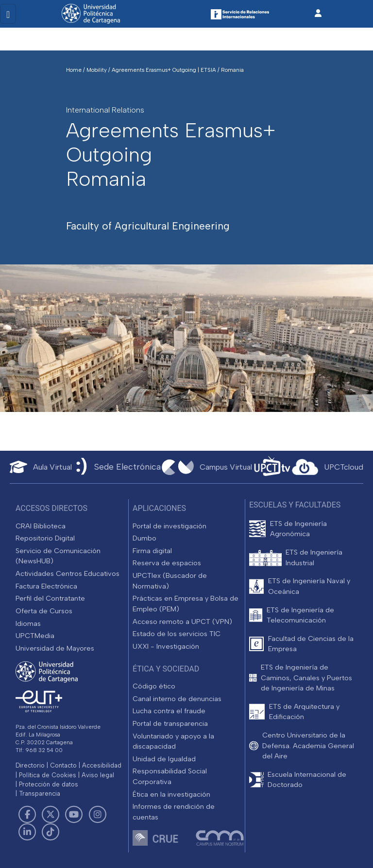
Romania (232, 70)
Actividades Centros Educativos (68, 573)
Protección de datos (49, 784)
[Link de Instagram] (98, 815)
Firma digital (152, 551)
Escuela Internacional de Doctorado (307, 780)
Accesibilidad (102, 765)
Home (75, 70)
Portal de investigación (170, 526)
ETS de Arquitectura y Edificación (304, 712)
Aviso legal (98, 775)
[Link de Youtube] (74, 815)
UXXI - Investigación (166, 646)
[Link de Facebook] (27, 815)
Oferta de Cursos (44, 611)
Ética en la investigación (171, 794)
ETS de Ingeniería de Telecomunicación (300, 615)
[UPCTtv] (272, 467)
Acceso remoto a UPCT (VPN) (182, 622)
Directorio (30, 765)
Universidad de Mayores (55, 648)
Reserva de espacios (167, 563)
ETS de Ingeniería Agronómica (298, 529)
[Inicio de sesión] (318, 13)
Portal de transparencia (170, 723)
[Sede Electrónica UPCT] (117, 467)
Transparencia (40, 794)
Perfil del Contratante (50, 598)
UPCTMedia (35, 636)
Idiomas (28, 623)
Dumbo (144, 538)
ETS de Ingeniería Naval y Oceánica (309, 586)
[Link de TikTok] (51, 832)
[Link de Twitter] (51, 815)
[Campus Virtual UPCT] (207, 467)
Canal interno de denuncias (177, 699)
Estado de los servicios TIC (177, 634)
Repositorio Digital (45, 538)
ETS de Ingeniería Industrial (314, 557)
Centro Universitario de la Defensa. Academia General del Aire (308, 745)
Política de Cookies (48, 775)
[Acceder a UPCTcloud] (328, 467)
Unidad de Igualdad (164, 759)
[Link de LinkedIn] (27, 832)
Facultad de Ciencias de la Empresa (311, 644)
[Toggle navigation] (8, 14)
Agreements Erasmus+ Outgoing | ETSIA (165, 70)
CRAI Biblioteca (41, 526)
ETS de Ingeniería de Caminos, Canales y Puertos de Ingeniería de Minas (306, 678)
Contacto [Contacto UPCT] (63, 765)
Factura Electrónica (46, 586)
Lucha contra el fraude (169, 711)
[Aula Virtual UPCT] (41, 467)
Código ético (154, 686)
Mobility (97, 70)
